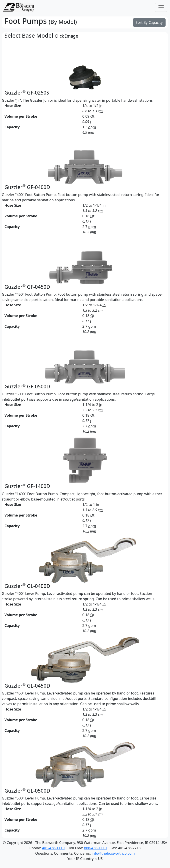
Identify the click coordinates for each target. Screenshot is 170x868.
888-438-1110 (95, 848)
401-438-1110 (53, 848)
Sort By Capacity (149, 22)
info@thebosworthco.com (113, 853)
